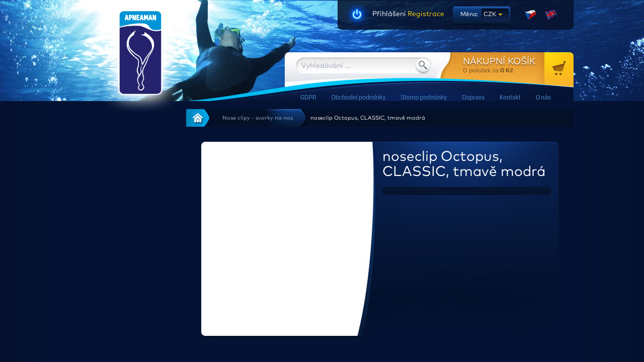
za (518, 65)
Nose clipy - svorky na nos (258, 118)
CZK (490, 15)
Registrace (425, 14)
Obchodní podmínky (358, 98)
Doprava (473, 98)
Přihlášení (389, 14)
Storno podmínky (424, 98)
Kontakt (510, 98)
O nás (543, 98)
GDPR (308, 98)
